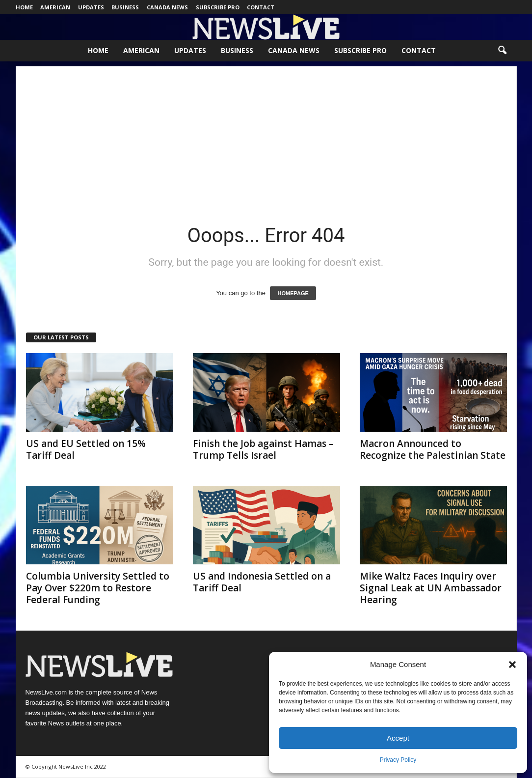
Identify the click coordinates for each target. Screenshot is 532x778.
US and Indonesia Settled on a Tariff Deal (262, 582)
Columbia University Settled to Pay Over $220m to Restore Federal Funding (98, 588)
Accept (398, 738)
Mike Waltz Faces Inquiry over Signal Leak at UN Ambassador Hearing (431, 588)
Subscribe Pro (218, 7)
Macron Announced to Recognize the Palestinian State (433, 449)
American (55, 7)
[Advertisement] (266, 135)
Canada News (167, 7)
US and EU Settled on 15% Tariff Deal (86, 449)
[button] (512, 665)
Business (125, 7)
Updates (91, 7)
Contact (261, 7)
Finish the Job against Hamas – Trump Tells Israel (263, 449)
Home (24, 7)
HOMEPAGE (293, 293)
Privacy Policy (398, 760)
